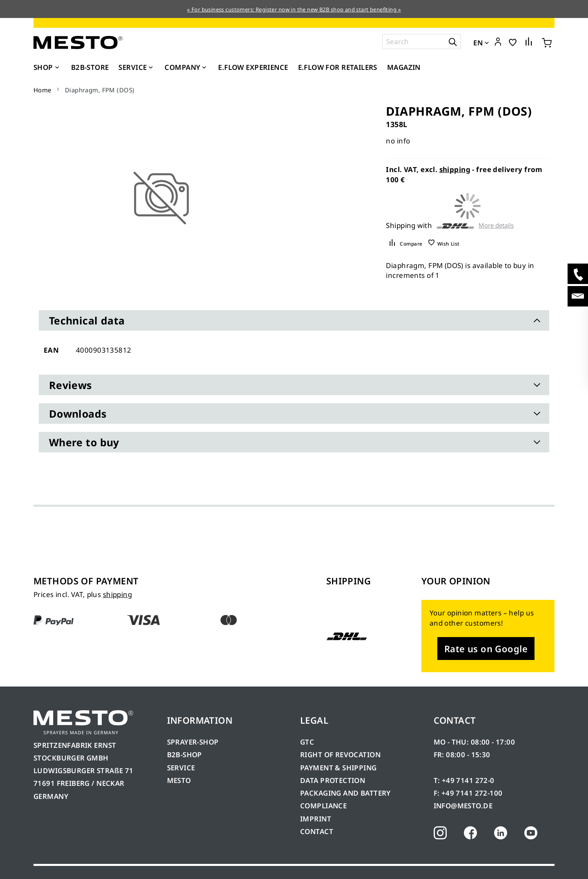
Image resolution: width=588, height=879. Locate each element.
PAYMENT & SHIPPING (339, 768)
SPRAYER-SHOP (193, 742)
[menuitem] (47, 67)
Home (42, 90)
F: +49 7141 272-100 (468, 793)
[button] (498, 42)
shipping (455, 169)
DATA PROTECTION (333, 780)
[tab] (294, 320)
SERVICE (181, 768)
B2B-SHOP (185, 755)
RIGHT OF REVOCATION (340, 755)
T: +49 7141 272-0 (464, 780)
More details (496, 225)
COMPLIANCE (323, 806)
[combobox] (422, 41)
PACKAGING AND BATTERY (346, 793)
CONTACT (317, 831)
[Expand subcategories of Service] (151, 68)
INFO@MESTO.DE (463, 806)
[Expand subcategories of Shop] (57, 68)
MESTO (179, 780)
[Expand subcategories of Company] (204, 68)
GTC (307, 742)
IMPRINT (316, 819)
